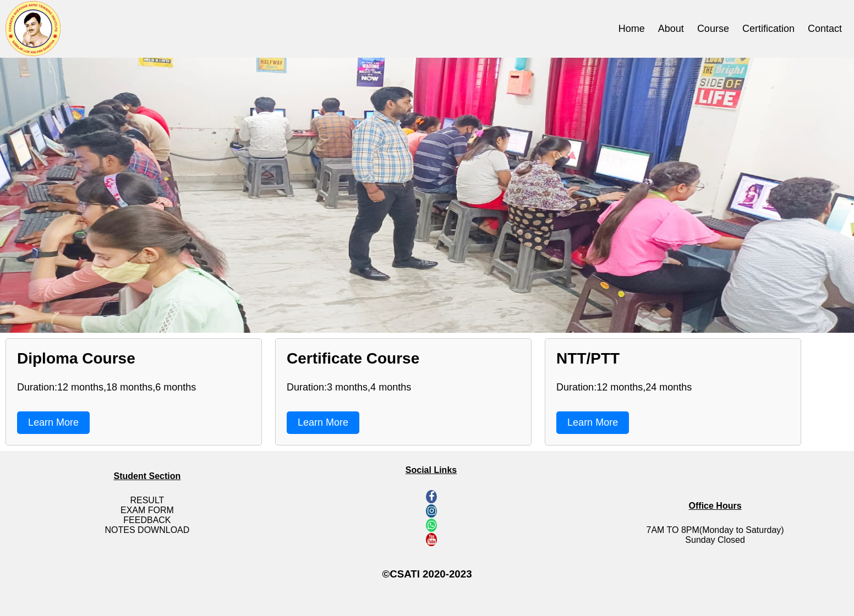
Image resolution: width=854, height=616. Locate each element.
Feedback (147, 520)
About (671, 29)
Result (147, 500)
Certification (768, 29)
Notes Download (147, 530)
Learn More (53, 422)
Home (632, 29)
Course (713, 29)
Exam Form (147, 510)
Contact (825, 29)
